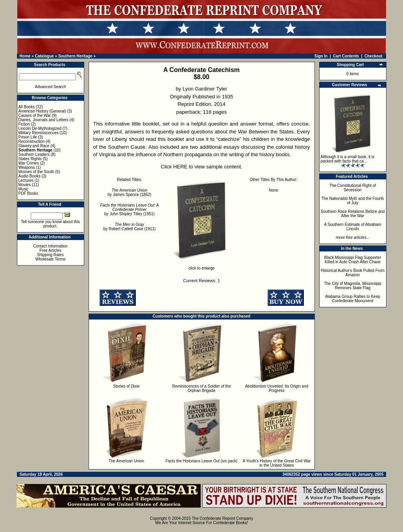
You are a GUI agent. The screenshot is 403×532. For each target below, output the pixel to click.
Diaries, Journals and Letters (43, 120)
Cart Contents (346, 56)
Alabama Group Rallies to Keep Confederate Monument (353, 299)
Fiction (24, 124)
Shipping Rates (50, 255)
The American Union (127, 461)
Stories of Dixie (126, 386)
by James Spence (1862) (129, 192)
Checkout (373, 56)
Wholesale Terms (51, 259)
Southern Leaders (34, 154)
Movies (25, 185)
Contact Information (50, 246)
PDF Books (29, 193)
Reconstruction (32, 141)
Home (25, 56)
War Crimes (29, 163)
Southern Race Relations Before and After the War (353, 214)
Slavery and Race (34, 146)
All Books (27, 107)
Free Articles (50, 250)
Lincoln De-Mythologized (40, 128)
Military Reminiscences (39, 133)
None (274, 190)
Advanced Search (51, 87)
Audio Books (30, 176)
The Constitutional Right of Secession (353, 188)
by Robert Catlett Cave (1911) (130, 227)
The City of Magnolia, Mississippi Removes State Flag (353, 286)
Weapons (27, 167)
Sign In (321, 56)
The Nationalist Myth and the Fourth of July (353, 201)
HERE (180, 167)
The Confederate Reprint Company (222, 518)
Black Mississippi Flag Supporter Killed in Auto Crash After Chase (353, 260)
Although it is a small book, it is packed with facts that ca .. (348, 159)
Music (24, 189)
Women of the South (36, 172)
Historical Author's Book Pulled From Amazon (353, 273)
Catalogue (44, 56)
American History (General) (42, 111)
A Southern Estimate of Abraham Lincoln (352, 227)
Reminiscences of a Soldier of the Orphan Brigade (202, 388)
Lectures (26, 180)
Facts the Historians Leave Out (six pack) (202, 461)
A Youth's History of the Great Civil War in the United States (277, 463)
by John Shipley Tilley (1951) (129, 210)
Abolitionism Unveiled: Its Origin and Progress (277, 388)
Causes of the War (35, 115)
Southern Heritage (75, 56)
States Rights (30, 159)
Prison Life (28, 137)
